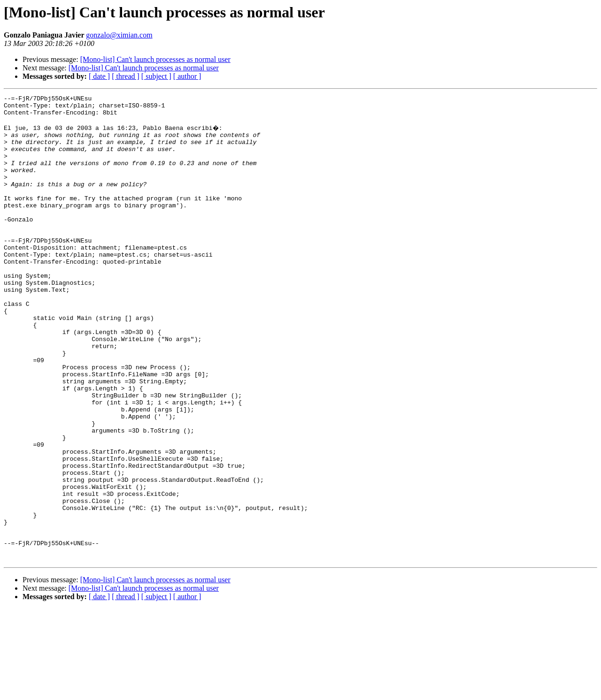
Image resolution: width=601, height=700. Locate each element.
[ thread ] (126, 76)
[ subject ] (156, 76)
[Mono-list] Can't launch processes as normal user (155, 59)
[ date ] (99, 76)
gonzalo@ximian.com (119, 35)
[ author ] (187, 76)
